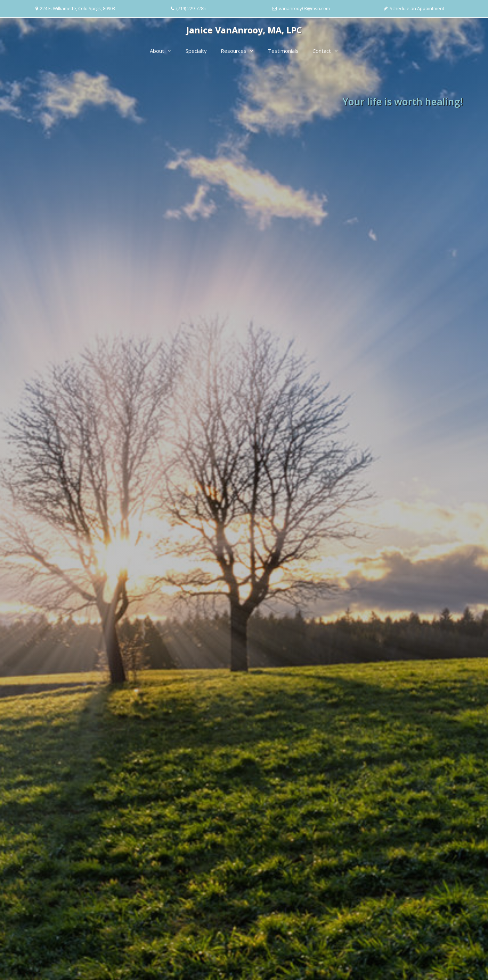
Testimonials (283, 51)
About (164, 51)
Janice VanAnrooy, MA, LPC (244, 30)
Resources (241, 51)
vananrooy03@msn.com (304, 8)
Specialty (196, 51)
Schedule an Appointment (417, 8)
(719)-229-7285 (191, 8)
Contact (329, 51)
